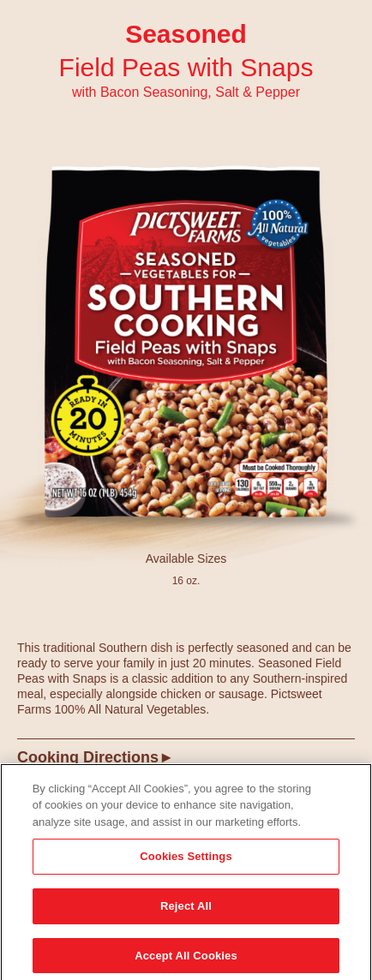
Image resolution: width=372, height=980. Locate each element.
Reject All (186, 908)
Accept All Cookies (186, 958)
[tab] (186, 764)
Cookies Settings (186, 860)
